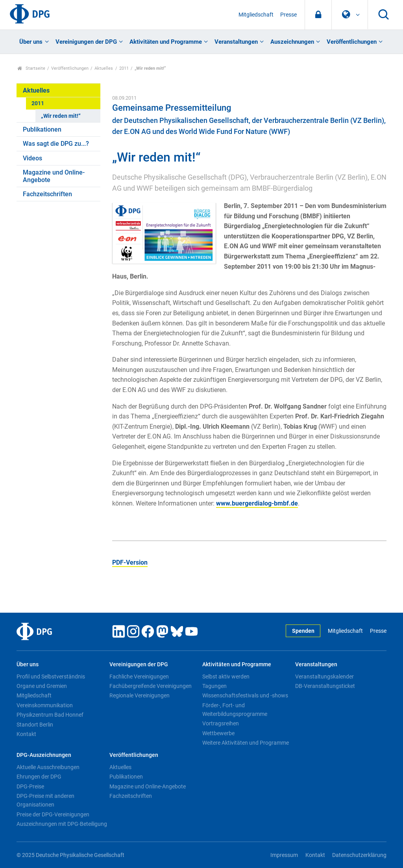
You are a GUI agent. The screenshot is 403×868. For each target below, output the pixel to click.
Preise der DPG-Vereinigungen (53, 814)
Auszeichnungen (292, 42)
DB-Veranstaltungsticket (325, 686)
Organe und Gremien (42, 686)
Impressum (284, 855)
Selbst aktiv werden (226, 677)
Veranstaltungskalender (324, 677)
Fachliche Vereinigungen (139, 677)
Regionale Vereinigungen (140, 695)
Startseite (31, 68)
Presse (288, 15)
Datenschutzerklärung (359, 855)
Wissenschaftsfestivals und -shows (245, 695)
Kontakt (26, 734)
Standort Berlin (35, 725)
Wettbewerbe (218, 733)
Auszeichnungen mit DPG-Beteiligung (62, 824)
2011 (124, 68)
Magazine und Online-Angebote (54, 176)
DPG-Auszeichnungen (44, 755)
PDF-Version (130, 562)
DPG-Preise (30, 786)
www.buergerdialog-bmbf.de (257, 503)
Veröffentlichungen (352, 42)
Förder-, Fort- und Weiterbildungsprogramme (235, 710)
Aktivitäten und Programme (166, 42)
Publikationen (42, 129)
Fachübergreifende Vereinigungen (151, 686)
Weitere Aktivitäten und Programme (246, 743)
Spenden (303, 631)
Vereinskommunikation (45, 705)
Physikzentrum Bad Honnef (50, 715)
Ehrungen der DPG (39, 777)
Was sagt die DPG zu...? (56, 144)
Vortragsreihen (221, 723)
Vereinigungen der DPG (86, 42)
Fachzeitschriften (47, 194)
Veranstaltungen (236, 42)
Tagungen (214, 686)
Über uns (31, 42)
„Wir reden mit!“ (61, 116)
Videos (32, 158)
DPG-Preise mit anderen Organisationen (45, 800)
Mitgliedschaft (256, 15)
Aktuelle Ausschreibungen (48, 767)
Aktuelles (104, 68)
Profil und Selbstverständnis (51, 677)
